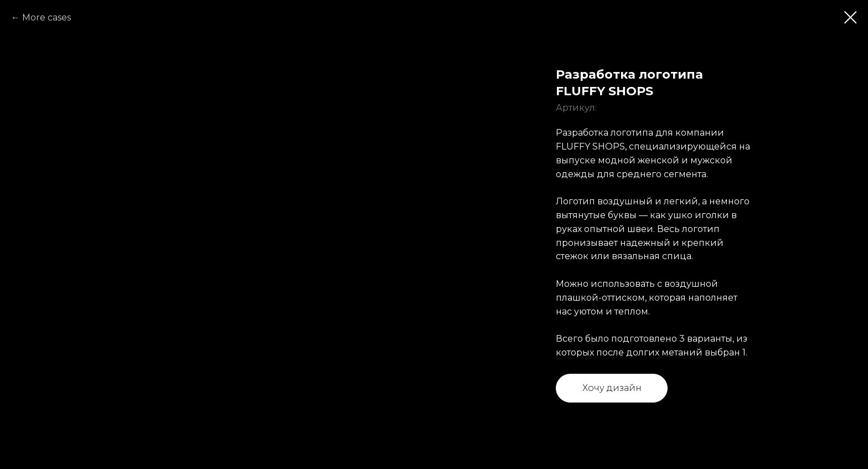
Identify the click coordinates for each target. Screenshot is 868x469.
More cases (46, 17)
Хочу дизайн (612, 388)
